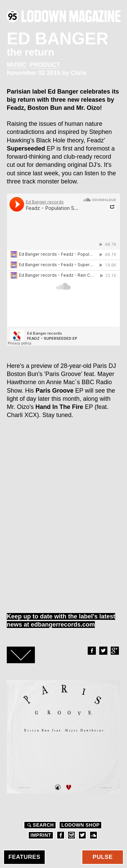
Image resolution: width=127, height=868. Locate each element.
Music (17, 65)
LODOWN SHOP (80, 825)
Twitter (103, 651)
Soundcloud (93, 835)
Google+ (114, 651)
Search (40, 825)
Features (24, 857)
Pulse (103, 857)
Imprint (41, 835)
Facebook (91, 651)
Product (45, 65)
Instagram (71, 835)
